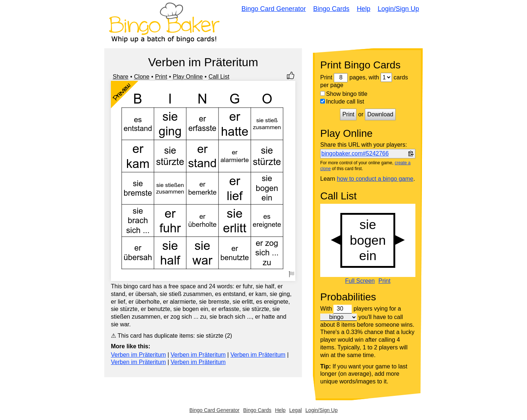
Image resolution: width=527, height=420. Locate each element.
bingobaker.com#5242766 (355, 153)
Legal (295, 410)
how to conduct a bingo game (375, 179)
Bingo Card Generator (274, 9)
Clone (142, 77)
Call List (219, 77)
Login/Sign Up (398, 9)
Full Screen (360, 281)
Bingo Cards (331, 9)
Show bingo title (344, 94)
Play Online (188, 77)
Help (364, 9)
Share (121, 77)
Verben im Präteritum (138, 355)
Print (161, 77)
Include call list (342, 102)
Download (380, 114)
